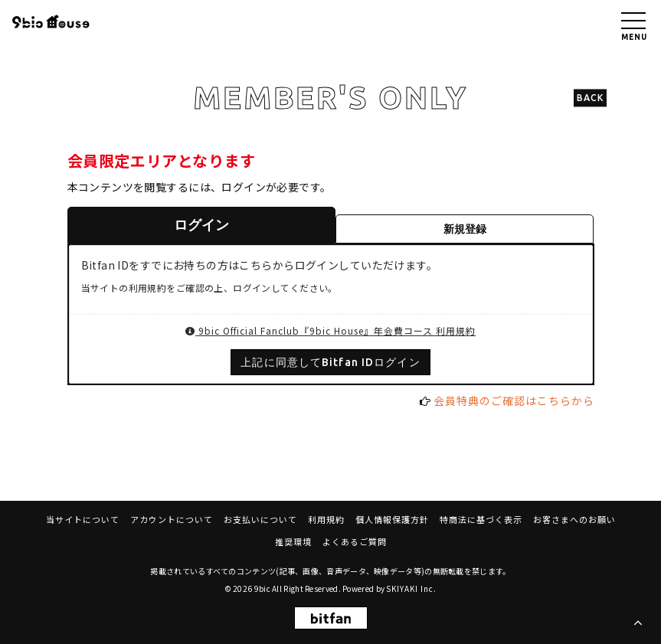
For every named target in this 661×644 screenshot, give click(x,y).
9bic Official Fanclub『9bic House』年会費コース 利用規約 (330, 330)
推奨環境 (293, 541)
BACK (590, 98)
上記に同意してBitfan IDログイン (330, 362)
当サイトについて (83, 519)
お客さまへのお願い (574, 519)
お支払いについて (260, 519)
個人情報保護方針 (392, 519)
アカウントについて (172, 519)
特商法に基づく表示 (481, 519)
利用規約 (326, 519)
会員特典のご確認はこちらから (514, 400)
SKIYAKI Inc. (411, 588)
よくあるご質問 (355, 541)
